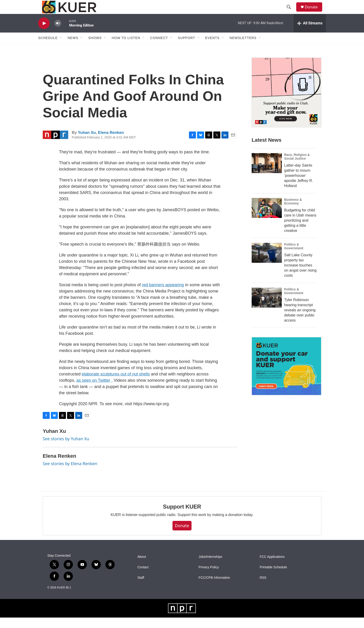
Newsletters (243, 48)
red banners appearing (163, 295)
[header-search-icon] (291, 12)
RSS (263, 588)
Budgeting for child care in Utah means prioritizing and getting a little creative (300, 231)
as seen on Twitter (93, 391)
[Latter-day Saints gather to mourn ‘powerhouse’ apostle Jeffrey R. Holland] (267, 174)
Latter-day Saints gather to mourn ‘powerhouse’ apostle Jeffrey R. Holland (299, 186)
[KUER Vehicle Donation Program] (286, 377)
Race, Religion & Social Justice (297, 167)
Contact (143, 578)
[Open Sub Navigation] (61, 48)
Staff (141, 588)
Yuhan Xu (87, 143)
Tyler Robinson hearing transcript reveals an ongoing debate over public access (300, 321)
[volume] (58, 34)
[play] (44, 34)
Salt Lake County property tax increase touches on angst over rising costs (300, 276)
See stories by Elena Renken (70, 474)
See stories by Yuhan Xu (66, 449)
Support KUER (182, 517)
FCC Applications (272, 567)
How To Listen (126, 48)
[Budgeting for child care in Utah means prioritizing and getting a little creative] (267, 218)
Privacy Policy (209, 578)
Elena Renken (111, 143)
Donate (314, 12)
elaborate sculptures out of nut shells (116, 385)
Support (186, 48)
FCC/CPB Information (214, 588)
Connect (159, 48)
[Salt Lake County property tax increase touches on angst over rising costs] (267, 263)
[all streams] (310, 34)
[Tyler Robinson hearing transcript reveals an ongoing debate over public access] (267, 308)
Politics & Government (294, 257)
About (142, 567)
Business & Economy (293, 212)
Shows (95, 48)
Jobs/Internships (210, 567)
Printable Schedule (273, 578)
